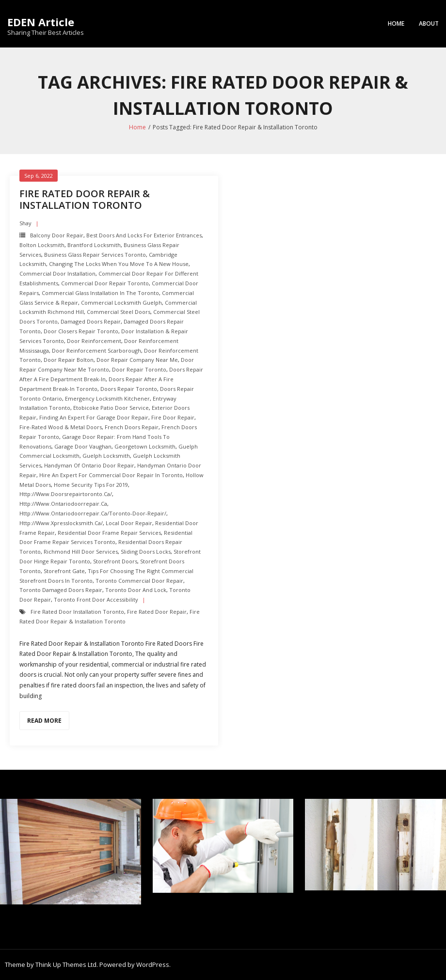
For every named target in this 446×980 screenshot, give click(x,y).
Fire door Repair (173, 417)
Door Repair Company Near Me (137, 360)
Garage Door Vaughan (83, 446)
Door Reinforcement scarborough (96, 350)
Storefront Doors (115, 561)
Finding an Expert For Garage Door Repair (94, 417)
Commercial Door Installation (57, 273)
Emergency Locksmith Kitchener (107, 398)
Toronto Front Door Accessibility (96, 599)
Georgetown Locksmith (145, 446)
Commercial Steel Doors (119, 312)
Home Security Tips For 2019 (91, 485)
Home (396, 23)
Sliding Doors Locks (146, 552)
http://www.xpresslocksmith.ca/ (61, 523)
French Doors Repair (132, 427)
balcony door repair (57, 235)
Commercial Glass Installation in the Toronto (100, 293)
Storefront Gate (64, 571)
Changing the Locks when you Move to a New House (119, 264)
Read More (44, 721)
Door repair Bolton (69, 360)
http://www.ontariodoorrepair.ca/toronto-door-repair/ (93, 513)
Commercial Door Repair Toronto (105, 283)
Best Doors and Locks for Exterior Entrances (144, 235)
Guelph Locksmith (106, 456)
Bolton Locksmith (42, 245)
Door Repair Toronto (139, 369)
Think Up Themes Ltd (66, 964)
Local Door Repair (129, 523)
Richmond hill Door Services (81, 552)
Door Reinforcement (94, 341)
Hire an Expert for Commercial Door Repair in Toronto (111, 475)
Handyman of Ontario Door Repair (89, 465)
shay (25, 223)
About (429, 23)
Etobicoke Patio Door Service (111, 408)
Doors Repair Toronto (129, 389)
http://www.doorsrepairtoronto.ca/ (66, 494)
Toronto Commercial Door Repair (139, 581)
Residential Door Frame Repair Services (109, 533)
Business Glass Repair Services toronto (95, 255)
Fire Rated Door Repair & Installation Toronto (85, 199)
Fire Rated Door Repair (157, 612)
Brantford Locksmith (94, 245)
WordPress (153, 964)
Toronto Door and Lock (136, 590)
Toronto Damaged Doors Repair (61, 590)
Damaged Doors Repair (91, 321)
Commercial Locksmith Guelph (121, 303)
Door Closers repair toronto (81, 331)
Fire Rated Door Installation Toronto (77, 612)
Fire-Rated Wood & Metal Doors (61, 427)
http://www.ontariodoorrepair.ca (63, 504)
